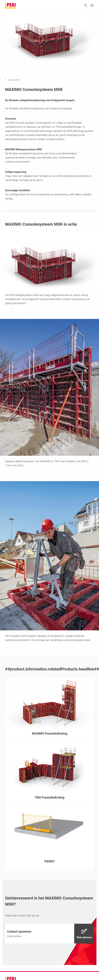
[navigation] (15, 80)
